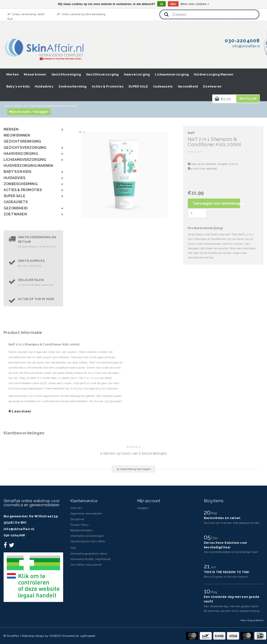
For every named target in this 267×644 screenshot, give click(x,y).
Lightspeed (88, 636)
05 (208, 537)
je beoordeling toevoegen (134, 469)
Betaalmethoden (82, 530)
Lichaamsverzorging (172, 74)
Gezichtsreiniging (66, 74)
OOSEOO (55, 636)
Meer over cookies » (195, 4)
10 (208, 591)
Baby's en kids (18, 86)
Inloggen (143, 508)
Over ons (76, 508)
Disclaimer (77, 519)
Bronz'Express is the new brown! (226, 577)
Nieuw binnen (35, 74)
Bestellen (248, 99)
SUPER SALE (138, 86)
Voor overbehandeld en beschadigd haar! (231, 552)
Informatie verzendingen (87, 536)
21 (208, 566)
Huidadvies (44, 86)
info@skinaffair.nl (19, 529)
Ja (162, 4)
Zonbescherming (73, 86)
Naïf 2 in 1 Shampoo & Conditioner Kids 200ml (46, 106)
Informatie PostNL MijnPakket (91, 559)
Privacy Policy (80, 525)
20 (208, 512)
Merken (12, 74)
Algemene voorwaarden (86, 513)
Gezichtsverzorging (102, 74)
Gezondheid (188, 86)
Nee (173, 4)
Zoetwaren (212, 86)
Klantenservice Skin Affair (88, 541)
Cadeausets (163, 86)
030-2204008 (14, 535)
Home (8, 106)
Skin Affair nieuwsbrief (86, 565)
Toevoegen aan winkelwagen (216, 203)
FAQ (73, 548)
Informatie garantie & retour (89, 554)
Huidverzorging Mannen (213, 74)
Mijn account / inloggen (29, 112)
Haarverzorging (137, 74)
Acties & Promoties (108, 86)
